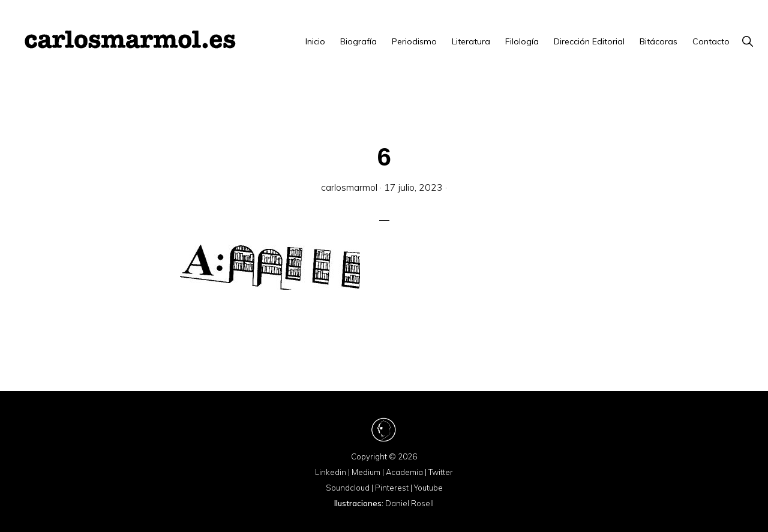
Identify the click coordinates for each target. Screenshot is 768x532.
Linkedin (331, 472)
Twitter (441, 472)
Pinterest (392, 488)
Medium (366, 472)
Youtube (428, 488)
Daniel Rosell (409, 503)
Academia (404, 472)
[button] (747, 41)
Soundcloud (348, 488)
